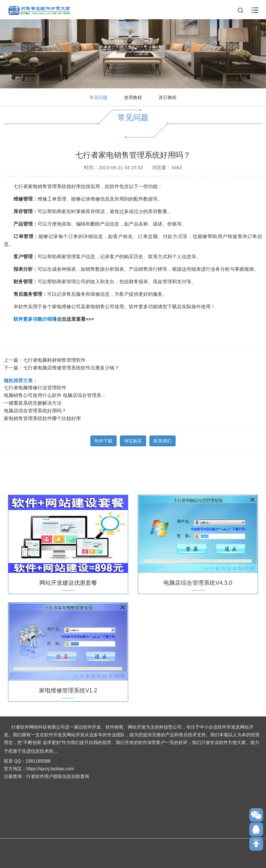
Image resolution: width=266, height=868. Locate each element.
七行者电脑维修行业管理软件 (35, 387)
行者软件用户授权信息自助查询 (58, 776)
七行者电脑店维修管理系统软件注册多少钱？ (71, 367)
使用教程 (133, 97)
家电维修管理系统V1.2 (68, 690)
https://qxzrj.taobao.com (50, 769)
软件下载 (104, 440)
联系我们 (162, 440)
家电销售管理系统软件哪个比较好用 (42, 417)
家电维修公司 (66, 306)
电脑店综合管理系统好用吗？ (35, 410)
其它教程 (168, 97)
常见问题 (98, 97)
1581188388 (38, 761)
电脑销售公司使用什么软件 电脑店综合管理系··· (55, 394)
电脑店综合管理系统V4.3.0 (198, 582)
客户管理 (23, 256)
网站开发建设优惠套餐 (68, 582)
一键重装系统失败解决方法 (33, 402)
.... (56, 751)
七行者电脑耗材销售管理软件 (54, 359)
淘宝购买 (133, 440)
